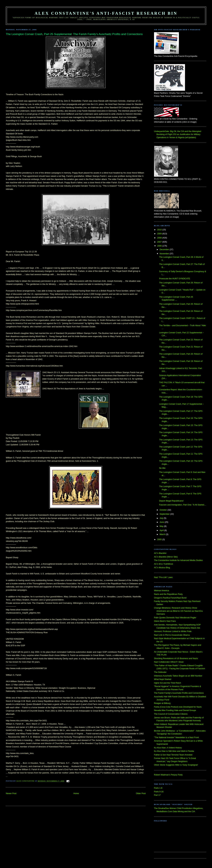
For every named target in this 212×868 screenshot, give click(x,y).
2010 (160, 230)
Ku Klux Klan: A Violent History (168, 748)
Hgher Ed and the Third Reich (168, 683)
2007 (160, 242)
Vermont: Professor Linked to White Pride (173, 631)
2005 (160, 540)
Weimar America (161, 591)
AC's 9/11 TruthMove (164, 564)
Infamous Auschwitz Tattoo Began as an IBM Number (178, 676)
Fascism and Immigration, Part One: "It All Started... (183, 505)
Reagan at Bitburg (162, 703)
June (162, 522)
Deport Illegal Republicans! (171, 501)
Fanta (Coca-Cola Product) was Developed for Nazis (178, 707)
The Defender (160, 672)
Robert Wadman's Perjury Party (168, 775)
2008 (160, 238)
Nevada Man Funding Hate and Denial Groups (175, 710)
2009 (160, 234)
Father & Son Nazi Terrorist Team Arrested (173, 755)
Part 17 (157, 795)
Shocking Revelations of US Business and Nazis (176, 658)
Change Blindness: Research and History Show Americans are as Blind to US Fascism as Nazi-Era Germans (178, 611)
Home (76, 793)
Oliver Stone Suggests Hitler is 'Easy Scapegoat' (176, 765)
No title (162, 468)
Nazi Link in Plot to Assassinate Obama (172, 635)
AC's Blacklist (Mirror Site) (166, 557)
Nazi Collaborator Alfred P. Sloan (169, 662)
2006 (160, 246)
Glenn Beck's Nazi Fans (165, 621)
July (162, 518)
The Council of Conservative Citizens (171, 714)
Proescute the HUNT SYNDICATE (175, 279)
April (162, 530)
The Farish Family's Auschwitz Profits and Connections (179, 693)
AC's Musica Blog (162, 568)
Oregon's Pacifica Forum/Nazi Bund (170, 598)
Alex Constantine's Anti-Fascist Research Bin (106, 13)
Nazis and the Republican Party (168, 594)
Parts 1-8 (158, 788)
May (162, 526)
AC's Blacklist (160, 553)
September (165, 514)
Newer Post (11, 793)
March (163, 534)
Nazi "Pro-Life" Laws (163, 577)
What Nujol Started (163, 679)
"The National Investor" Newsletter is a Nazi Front (176, 737)
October (164, 510)
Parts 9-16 (159, 792)
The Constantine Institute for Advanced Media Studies (178, 560)
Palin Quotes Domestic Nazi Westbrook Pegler (175, 618)
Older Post (141, 793)
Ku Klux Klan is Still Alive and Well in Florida (174, 751)
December (165, 250)
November (165, 254)
